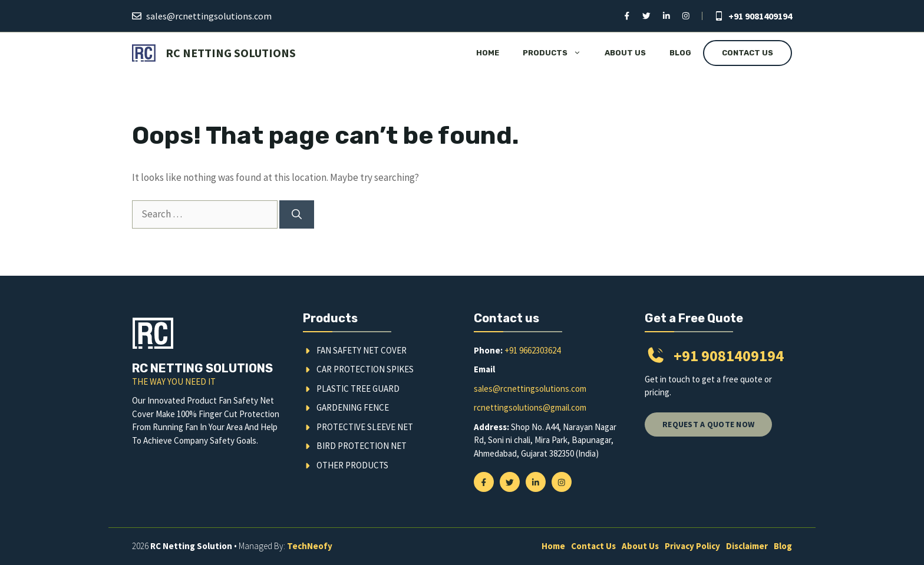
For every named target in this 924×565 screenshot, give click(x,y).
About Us (625, 53)
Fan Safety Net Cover (362, 350)
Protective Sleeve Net (365, 427)
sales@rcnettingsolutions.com (209, 16)
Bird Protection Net (362, 446)
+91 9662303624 (532, 350)
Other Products (352, 465)
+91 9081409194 (760, 16)
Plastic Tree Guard (358, 389)
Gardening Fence (353, 407)
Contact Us (748, 53)
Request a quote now (708, 424)
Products (558, 53)
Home (488, 53)
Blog (680, 53)
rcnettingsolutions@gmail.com (530, 407)
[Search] (297, 214)
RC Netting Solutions (231, 53)
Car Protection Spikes (365, 369)
